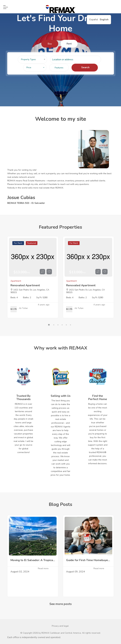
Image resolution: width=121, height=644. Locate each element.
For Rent (18, 243)
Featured (32, 243)
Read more (43, 569)
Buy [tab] (50, 44)
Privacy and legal (60, 626)
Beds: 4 (14, 298)
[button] (32, 60)
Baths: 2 (27, 298)
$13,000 (22, 272)
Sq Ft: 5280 (42, 298)
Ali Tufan (23, 308)
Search (85, 67)
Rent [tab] (69, 44)
